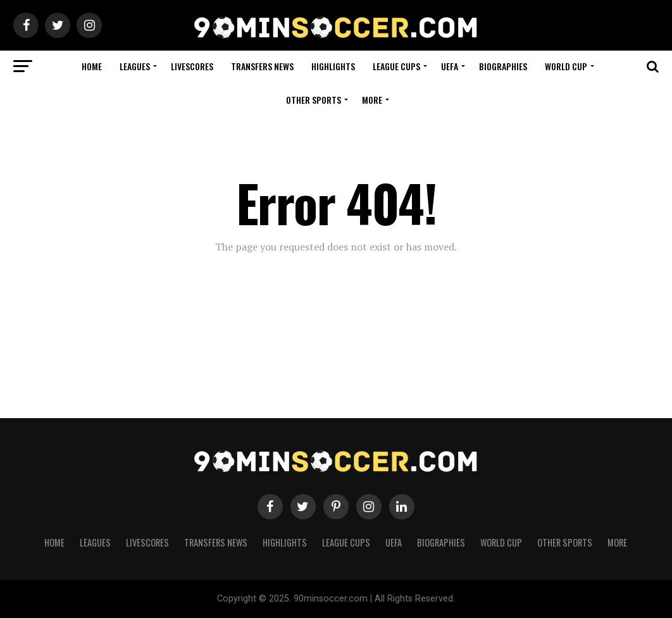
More (372, 100)
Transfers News (262, 66)
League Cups (396, 66)
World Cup (566, 66)
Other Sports (314, 100)
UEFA (450, 66)
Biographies (503, 66)
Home (92, 66)
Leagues (135, 66)
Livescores (192, 66)
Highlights (333, 66)
